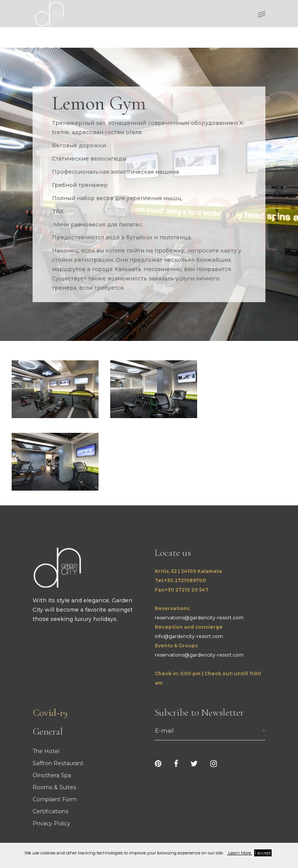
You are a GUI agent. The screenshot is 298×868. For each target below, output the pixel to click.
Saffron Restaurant (58, 763)
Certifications (50, 811)
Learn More (240, 853)
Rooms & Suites (54, 787)
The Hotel (46, 751)
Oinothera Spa (52, 775)
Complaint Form (55, 799)
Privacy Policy (51, 823)
